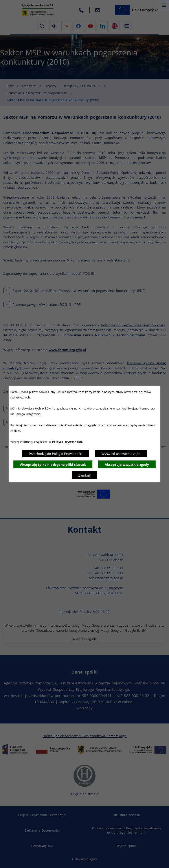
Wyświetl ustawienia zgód (121, 454)
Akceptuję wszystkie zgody (127, 464)
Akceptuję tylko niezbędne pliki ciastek (53, 464)
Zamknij (84, 475)
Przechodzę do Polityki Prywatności (56, 454)
